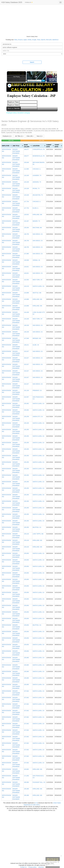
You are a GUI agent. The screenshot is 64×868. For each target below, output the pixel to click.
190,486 (26, 789)
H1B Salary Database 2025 (12, 2)
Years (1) (40, 136)
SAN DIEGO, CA (38, 234)
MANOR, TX (36, 221)
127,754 (26, 202)
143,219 (26, 286)
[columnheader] (7, 146)
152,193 (26, 390)
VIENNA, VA (36, 260)
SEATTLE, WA (37, 293)
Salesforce (55, 40)
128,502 (26, 215)
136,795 (26, 234)
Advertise (41, 867)
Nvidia (29, 40)
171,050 (26, 776)
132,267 (26, 221)
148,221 (26, 345)
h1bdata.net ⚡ (29, 2)
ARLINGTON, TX (38, 195)
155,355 (26, 430)
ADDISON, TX (37, 182)
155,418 (26, 534)
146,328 (26, 325)
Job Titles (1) (19, 136)
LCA (36, 803)
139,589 (26, 260)
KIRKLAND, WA (37, 215)
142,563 (26, 280)
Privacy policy (32, 867)
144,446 (26, 312)
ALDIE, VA (36, 345)
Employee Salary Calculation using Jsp (27, 85)
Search (32, 62)
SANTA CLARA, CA (38, 286)
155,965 (26, 658)
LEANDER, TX (37, 175)
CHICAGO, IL (37, 169)
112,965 (26, 169)
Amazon (20, 40)
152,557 (26, 397)
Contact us (23, 867)
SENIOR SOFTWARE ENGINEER (16, 151)
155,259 (26, 417)
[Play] (55, 77)
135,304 (26, 228)
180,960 (26, 782)
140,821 (26, 267)
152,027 (26, 351)
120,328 (26, 182)
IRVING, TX (36, 188)
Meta (16, 40)
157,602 (26, 691)
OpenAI (43, 40)
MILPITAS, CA (37, 527)
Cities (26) (30, 136)
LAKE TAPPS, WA (38, 534)
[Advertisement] (32, 19)
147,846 (26, 338)
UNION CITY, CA (38, 417)
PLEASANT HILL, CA (39, 782)
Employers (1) (7, 136)
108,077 (26, 149)
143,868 (26, 293)
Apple (25, 40)
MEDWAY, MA (37, 338)
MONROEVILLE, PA (39, 156)
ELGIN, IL (36, 208)
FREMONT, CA (37, 390)
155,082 (26, 403)
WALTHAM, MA (37, 228)
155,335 (26, 423)
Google (34, 40)
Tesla (39, 40)
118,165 (26, 175)
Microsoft (49, 40)
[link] (9, 86)
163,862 (26, 769)
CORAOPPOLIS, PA (39, 149)
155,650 (26, 553)
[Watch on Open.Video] (14, 108)
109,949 (26, 162)
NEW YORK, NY (37, 280)
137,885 (26, 254)
